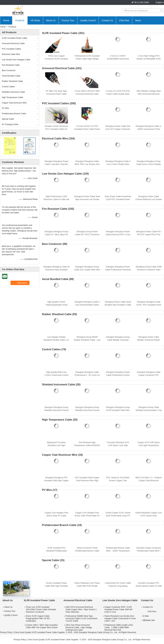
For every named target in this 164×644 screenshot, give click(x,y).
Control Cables (8, 87)
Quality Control (88, 20)
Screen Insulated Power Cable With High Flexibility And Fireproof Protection (56, 586)
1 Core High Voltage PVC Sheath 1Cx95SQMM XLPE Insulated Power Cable (149, 59)
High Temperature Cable (12, 97)
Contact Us (107, 20)
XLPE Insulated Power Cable (15, 38)
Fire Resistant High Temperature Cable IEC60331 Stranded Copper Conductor (87, 445)
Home (6, 20)
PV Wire (5, 108)
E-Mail (146, 616)
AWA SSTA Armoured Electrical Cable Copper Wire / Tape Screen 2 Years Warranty (81, 610)
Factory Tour (68, 20)
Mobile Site (149, 620)
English (159, 2)
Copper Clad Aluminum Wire (14, 103)
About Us (51, 20)
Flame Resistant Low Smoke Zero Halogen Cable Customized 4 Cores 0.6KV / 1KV (120, 619)
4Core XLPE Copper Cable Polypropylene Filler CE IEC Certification (38, 619)
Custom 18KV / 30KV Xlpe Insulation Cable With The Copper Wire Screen (42, 626)
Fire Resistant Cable (11, 65)
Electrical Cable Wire (11, 54)
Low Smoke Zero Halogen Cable (16, 60)
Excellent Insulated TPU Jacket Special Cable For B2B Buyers (149, 586)
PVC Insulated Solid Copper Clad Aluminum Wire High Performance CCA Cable (87, 481)
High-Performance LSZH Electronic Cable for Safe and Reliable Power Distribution (56, 199)
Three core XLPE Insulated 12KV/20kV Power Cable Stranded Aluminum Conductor (41, 610)
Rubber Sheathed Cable (12, 81)
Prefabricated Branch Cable (14, 114)
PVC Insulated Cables (11, 49)
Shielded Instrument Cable (13, 92)
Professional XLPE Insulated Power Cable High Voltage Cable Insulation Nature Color (87, 59)
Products (20, 20)
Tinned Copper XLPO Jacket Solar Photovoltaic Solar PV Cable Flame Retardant (118, 516)
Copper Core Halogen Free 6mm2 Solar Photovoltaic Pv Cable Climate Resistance (87, 516)
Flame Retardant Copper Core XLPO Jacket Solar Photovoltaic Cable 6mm (149, 516)
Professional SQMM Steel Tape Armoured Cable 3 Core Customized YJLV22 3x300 (81, 619)
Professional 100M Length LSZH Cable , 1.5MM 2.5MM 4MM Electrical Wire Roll (119, 627)
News (138, 20)
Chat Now (124, 20)
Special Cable (8, 119)
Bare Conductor (9, 70)
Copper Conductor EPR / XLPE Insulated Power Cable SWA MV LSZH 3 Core (119, 610)
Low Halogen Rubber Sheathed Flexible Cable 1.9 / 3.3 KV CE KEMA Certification (56, 340)
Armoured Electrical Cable (13, 43)
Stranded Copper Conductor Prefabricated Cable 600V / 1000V (149, 551)
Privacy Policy (6, 632)
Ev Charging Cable (10, 124)
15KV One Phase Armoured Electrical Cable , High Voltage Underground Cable (79, 627)
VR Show (35, 20)
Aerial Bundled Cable (11, 76)
